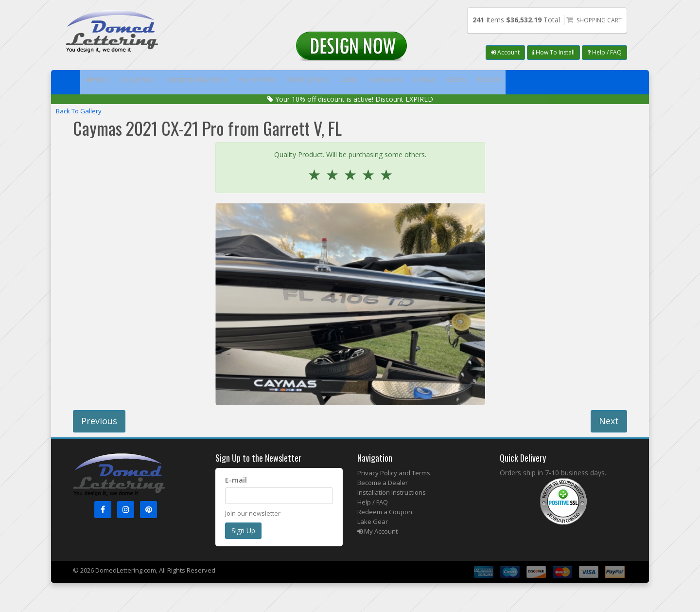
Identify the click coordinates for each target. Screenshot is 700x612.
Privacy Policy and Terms (394, 473)
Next (609, 421)
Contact (508, 82)
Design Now (153, 82)
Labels (411, 82)
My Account (377, 531)
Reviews (594, 82)
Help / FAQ (604, 52)
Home (103, 82)
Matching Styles (358, 82)
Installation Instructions (392, 492)
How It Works (295, 82)
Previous (99, 421)
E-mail (236, 480)
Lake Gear (373, 522)
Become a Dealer (383, 483)
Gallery (550, 82)
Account (505, 52)
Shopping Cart (599, 20)
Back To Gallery (79, 111)
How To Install (553, 52)
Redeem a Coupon (385, 512)
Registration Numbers (223, 82)
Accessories (459, 82)
